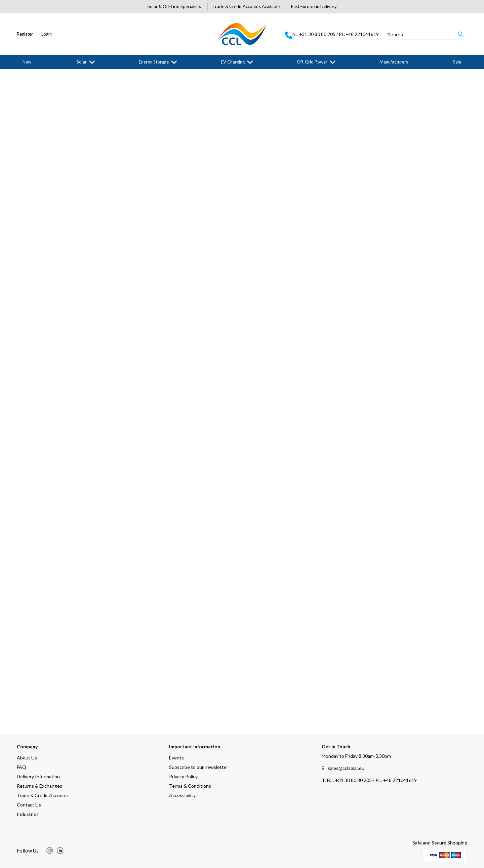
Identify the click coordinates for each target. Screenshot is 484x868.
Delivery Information (38, 776)
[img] (50, 851)
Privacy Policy (183, 776)
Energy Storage (154, 62)
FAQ (22, 767)
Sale (457, 62)
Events (176, 758)
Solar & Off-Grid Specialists (174, 6)
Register (25, 34)
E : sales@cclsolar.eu (343, 768)
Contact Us (29, 805)
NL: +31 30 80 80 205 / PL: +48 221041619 (369, 780)
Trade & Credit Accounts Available (246, 6)
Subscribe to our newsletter (199, 767)
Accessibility (182, 795)
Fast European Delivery (314, 6)
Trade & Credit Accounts (43, 795)
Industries (28, 814)
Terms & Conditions (190, 786)
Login (47, 34)
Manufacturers (394, 62)
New (27, 62)
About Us (27, 758)
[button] (461, 34)
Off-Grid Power (312, 62)
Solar (82, 62)
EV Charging (233, 62)
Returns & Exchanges (39, 786)
